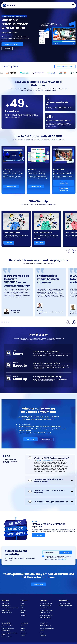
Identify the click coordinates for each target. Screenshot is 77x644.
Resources (43, 623)
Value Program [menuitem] (6, 606)
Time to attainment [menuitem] (45, 606)
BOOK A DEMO (47, 439)
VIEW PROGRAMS (11, 187)
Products (24, 600)
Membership (63, 600)
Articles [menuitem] (42, 631)
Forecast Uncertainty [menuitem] (46, 603)
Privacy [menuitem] (23, 628)
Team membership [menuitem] (64, 603)
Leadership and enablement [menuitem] (10, 608)
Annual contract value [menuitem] (46, 610)
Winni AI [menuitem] (23, 606)
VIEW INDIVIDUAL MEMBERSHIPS (64, 189)
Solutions (43, 600)
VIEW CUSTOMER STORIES (65, 67)
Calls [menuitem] (22, 608)
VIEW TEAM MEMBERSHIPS (64, 183)
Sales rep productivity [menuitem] (46, 615)
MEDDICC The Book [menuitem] (45, 626)
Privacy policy (63, 559)
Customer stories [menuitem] (7, 637)
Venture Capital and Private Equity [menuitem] (10, 634)
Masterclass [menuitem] (5, 603)
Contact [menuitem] (23, 635)
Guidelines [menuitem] (24, 633)
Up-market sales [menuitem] (45, 608)
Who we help (6, 623)
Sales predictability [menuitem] (45, 618)
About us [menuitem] (23, 626)
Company (24, 623)
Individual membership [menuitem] (65, 606)
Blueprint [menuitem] (23, 615)
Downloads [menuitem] (43, 635)
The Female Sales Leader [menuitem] (47, 628)
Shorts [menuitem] (23, 613)
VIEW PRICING (30, 439)
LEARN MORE (9, 243)
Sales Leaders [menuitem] (6, 631)
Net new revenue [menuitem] (45, 613)
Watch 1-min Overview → (12, 44)
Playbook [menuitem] (23, 610)
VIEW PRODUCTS (36, 187)
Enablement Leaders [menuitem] (8, 628)
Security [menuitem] (23, 631)
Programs (5, 600)
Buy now (7, 49)
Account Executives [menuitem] (7, 626)
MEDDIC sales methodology (45, 461)
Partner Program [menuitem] (7, 613)
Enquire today (38, 584)
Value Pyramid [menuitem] (6, 610)
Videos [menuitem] (42, 633)
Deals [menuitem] (22, 603)
